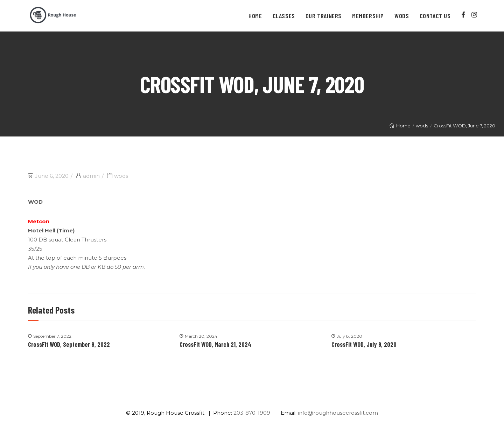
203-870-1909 (252, 413)
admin (91, 176)
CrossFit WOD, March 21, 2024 (215, 344)
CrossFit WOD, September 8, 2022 (69, 344)
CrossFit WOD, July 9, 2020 (364, 344)
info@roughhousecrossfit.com (338, 413)
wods (121, 176)
